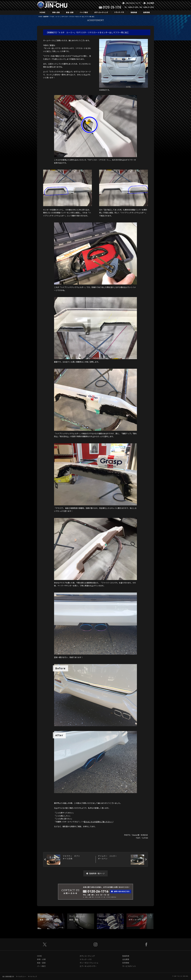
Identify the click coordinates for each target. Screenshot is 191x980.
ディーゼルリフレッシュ (89, 963)
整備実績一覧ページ (95, 873)
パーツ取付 (41, 966)
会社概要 (149, 3)
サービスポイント (129, 966)
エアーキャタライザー (88, 966)
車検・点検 (41, 959)
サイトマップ (32, 976)
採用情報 (126, 963)
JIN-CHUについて (132, 3)
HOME (40, 16)
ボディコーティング (87, 956)
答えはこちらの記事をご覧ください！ (98, 822)
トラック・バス (86, 959)
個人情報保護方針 (8, 976)
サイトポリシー (21, 976)
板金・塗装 (41, 963)
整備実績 (46, 16)
